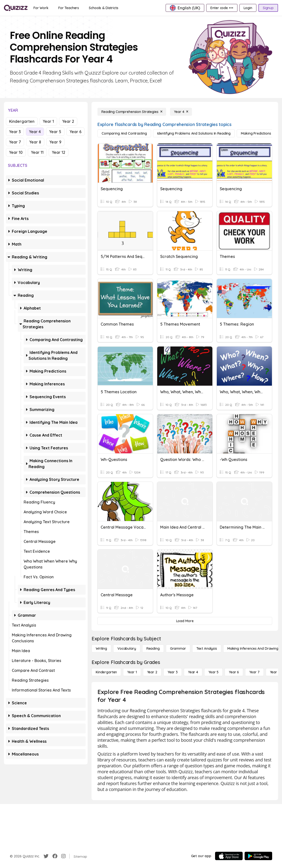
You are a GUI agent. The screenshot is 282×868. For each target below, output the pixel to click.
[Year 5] (213, 672)
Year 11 (37, 152)
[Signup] (268, 8)
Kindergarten (22, 121)
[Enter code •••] (222, 8)
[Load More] (185, 621)
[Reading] (153, 648)
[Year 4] (181, 112)
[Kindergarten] (106, 672)
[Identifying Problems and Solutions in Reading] (194, 133)
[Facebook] (55, 856)
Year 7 (15, 142)
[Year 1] (132, 672)
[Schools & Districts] (103, 8)
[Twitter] (46, 856)
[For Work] (41, 8)
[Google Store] (258, 856)
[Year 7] (254, 672)
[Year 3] (173, 672)
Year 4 (35, 132)
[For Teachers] (69, 8)
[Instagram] (63, 856)
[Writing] (101, 648)
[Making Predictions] (256, 133)
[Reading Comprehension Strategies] (132, 112)
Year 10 (16, 152)
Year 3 (15, 132)
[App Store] (229, 856)
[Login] (248, 8)
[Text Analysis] (207, 648)
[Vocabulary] (127, 648)
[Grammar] (178, 648)
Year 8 (35, 142)
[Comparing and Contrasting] (124, 133)
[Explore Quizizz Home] (16, 8)
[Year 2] (152, 672)
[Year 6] (234, 672)
